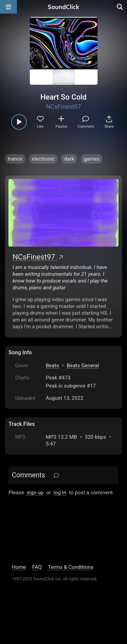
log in (60, 493)
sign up (35, 493)
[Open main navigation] (8, 7)
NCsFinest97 (63, 107)
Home (19, 567)
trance (15, 159)
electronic (43, 159)
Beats (52, 366)
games (92, 159)
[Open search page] (120, 7)
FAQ (37, 567)
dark (69, 159)
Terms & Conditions (71, 567)
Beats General (83, 366)
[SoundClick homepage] (64, 7)
